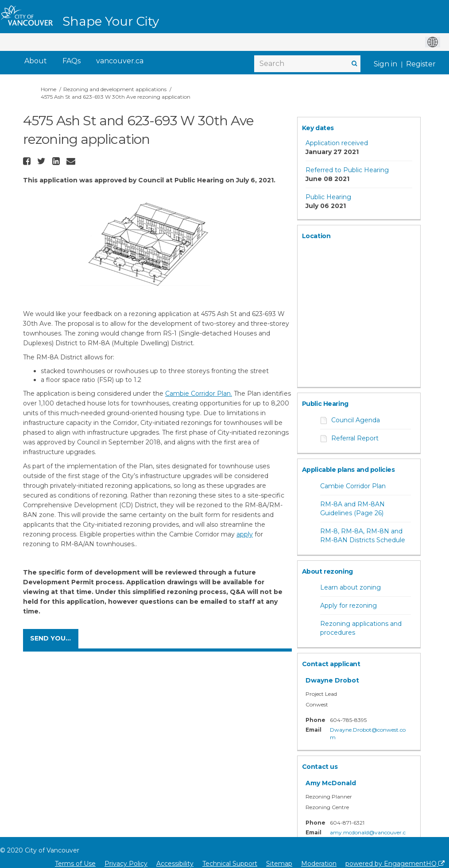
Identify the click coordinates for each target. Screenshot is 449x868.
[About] (36, 61)
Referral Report (355, 438)
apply (245, 534)
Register (421, 64)
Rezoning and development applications (115, 89)
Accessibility (175, 864)
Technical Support (230, 864)
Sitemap (279, 864)
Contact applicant (331, 664)
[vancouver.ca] (120, 61)
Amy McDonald (331, 783)
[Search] (307, 64)
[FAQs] (72, 61)
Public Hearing (328, 197)
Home (48, 89)
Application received (337, 143)
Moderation (319, 864)
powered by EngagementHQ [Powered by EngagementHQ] (395, 864)
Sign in (385, 64)
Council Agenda (356, 420)
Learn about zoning (350, 587)
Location (316, 236)
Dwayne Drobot (332, 680)
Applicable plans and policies (348, 470)
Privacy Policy (126, 864)
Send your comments (54, 638)
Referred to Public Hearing (347, 170)
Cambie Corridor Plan (353, 486)
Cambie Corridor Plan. (199, 393)
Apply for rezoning (348, 606)
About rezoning (327, 571)
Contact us (320, 767)
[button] (28, 161)
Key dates (318, 128)
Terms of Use (75, 864)
